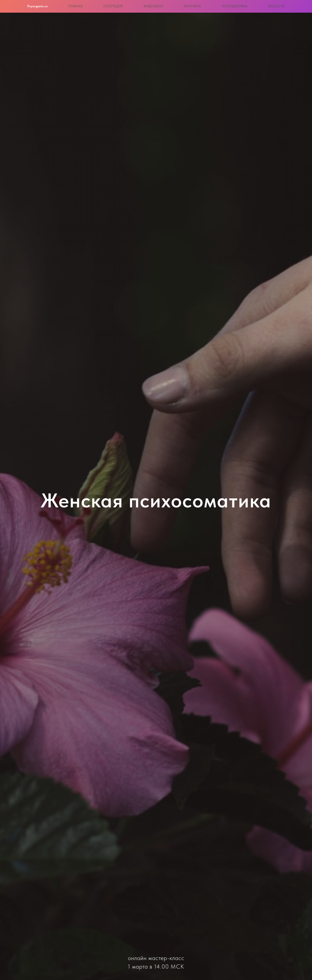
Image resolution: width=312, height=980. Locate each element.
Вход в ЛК (276, 6)
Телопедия (113, 6)
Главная (75, 6)
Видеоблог (153, 6)
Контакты (193, 6)
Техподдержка (234, 6)
